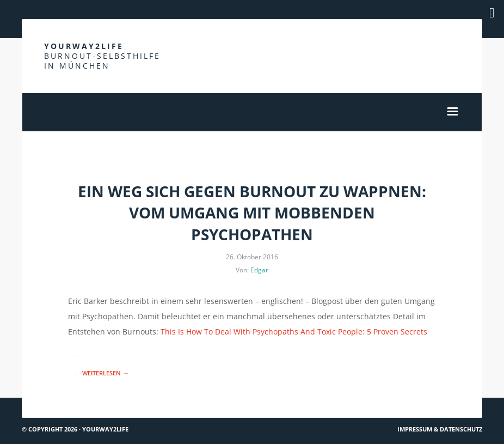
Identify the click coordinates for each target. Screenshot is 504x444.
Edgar (259, 270)
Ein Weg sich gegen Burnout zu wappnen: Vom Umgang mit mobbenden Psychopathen (252, 212)
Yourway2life (102, 56)
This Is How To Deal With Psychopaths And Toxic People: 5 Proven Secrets (294, 332)
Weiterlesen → (105, 373)
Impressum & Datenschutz (440, 429)
